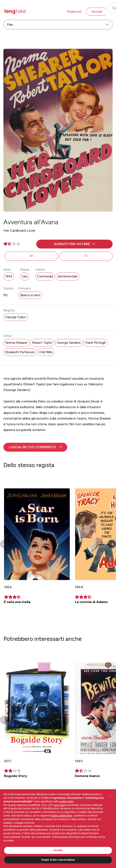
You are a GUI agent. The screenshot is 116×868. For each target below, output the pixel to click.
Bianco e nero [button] (30, 295)
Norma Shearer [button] (16, 343)
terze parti (60, 805)
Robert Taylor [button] (42, 343)
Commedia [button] (45, 276)
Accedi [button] (97, 12)
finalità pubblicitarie (61, 816)
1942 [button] (9, 276)
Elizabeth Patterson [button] (20, 352)
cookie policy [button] (66, 801)
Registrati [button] (74, 12)
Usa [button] (25, 276)
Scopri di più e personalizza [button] (58, 860)
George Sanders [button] (69, 343)
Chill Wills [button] (46, 352)
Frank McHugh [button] (96, 343)
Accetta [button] (58, 850)
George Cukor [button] (16, 317)
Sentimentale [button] (68, 276)
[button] (74, 244)
